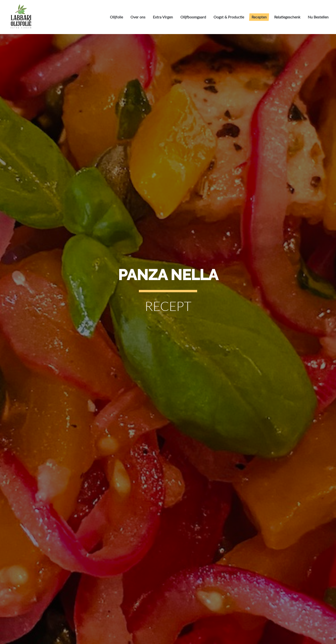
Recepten (259, 17)
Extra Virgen (163, 17)
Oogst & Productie (229, 17)
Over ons (138, 17)
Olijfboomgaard (193, 17)
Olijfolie (116, 17)
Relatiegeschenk (287, 17)
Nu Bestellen (318, 17)
